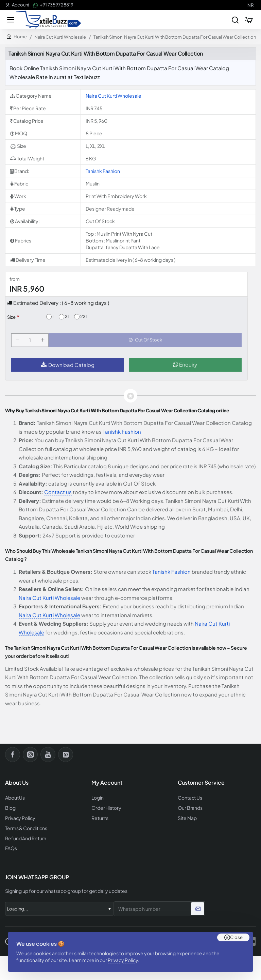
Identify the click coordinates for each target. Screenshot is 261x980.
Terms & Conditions (25, 829)
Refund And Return (24, 839)
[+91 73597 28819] (53, 5)
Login (97, 800)
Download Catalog (68, 369)
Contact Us (189, 800)
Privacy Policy (126, 957)
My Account (107, 785)
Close (236, 932)
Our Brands (189, 810)
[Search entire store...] (231, 20)
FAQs (11, 849)
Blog (10, 810)
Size (11, 319)
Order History (105, 810)
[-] (19, 343)
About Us (14, 800)
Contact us (58, 496)
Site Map (187, 819)
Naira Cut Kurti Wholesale (60, 39)
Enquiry (185, 369)
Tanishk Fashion (103, 173)
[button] (146, 343)
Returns (99, 819)
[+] (44, 343)
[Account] (17, 5)
